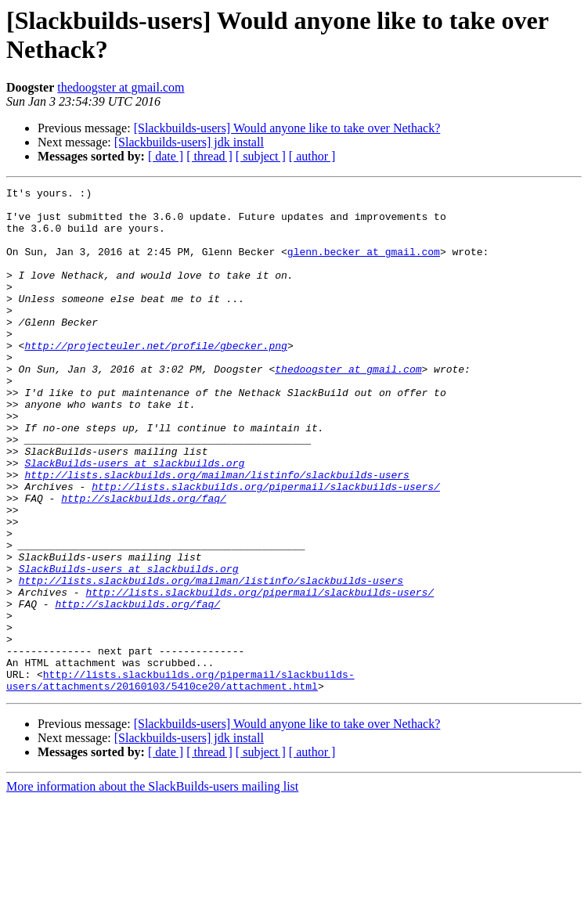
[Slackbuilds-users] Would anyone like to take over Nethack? (287, 128)
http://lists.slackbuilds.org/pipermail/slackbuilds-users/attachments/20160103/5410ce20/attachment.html (180, 780)
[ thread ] (209, 156)
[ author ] (312, 156)
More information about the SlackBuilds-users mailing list (152, 887)
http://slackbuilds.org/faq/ (144, 561)
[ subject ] (261, 156)
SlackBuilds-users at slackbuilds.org (134, 519)
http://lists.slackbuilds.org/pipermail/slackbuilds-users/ (266, 547)
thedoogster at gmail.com (121, 87)
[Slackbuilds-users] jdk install (189, 142)
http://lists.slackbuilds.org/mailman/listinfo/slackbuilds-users (216, 533)
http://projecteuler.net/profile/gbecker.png (155, 378)
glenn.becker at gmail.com (364, 265)
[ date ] (166, 156)
